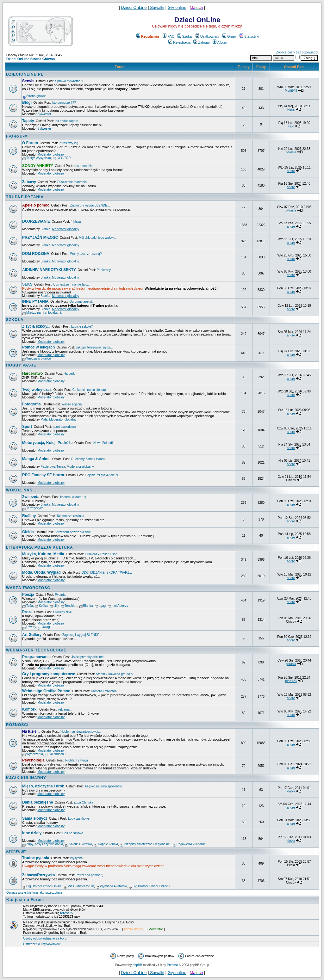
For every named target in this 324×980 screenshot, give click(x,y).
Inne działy (32, 833)
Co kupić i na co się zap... (90, 390)
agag (102, 606)
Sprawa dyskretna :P (70, 81)
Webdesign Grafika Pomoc (46, 691)
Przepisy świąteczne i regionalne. (147, 844)
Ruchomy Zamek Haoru (88, 459)
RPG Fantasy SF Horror (43, 475)
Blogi (27, 102)
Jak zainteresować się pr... (94, 347)
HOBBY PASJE (21, 365)
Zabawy (29, 182)
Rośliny (29, 516)
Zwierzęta (31, 497)
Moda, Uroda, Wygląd (41, 572)
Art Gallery (32, 635)
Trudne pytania (36, 858)
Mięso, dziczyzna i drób (43, 786)
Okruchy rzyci (63, 612)
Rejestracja (179, 42)
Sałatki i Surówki (81, 844)
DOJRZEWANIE (36, 221)
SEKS (27, 284)
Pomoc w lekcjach (38, 347)
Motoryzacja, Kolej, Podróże (47, 443)
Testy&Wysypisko (39, 158)
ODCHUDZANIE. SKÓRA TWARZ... (106, 573)
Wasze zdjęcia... (73, 404)
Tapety (28, 121)
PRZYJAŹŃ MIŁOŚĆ (40, 237)
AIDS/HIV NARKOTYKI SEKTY (49, 270)
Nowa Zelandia (104, 443)
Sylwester (44, 114)
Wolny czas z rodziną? (86, 254)
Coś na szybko (73, 833)
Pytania (60, 595)
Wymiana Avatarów (113, 886)
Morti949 (291, 91)
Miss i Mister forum (81, 886)
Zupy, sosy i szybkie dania (45, 844)
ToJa (30, 606)
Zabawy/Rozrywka (38, 875)
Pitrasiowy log (69, 143)
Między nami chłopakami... (45, 313)
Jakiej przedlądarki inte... (89, 657)
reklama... (65, 709)
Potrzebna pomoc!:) (89, 875)
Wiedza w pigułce (39, 358)
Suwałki (157, 7)
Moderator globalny (51, 154)
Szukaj (185, 36)
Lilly (56, 606)
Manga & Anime (36, 459)
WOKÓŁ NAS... (21, 490)
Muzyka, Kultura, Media (43, 554)
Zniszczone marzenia (72, 182)
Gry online (177, 7)
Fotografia (31, 404)
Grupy (230, 36)
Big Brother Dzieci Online (44, 886)
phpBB (137, 965)
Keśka (43, 606)
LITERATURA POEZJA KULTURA (40, 547)
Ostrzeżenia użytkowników (42, 944)
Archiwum (16, 851)
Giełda (28, 532)
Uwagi (46, 627)
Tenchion (71, 606)
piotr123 (291, 681)
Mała (44, 419)
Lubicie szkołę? (82, 327)
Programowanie (36, 657)
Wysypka (76, 858)
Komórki (30, 709)
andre (291, 171)
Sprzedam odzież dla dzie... (74, 532)
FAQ (168, 36)
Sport (27, 427)
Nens (291, 110)
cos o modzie (83, 166)
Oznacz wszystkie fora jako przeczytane (34, 893)
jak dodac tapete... (68, 121)
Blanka (45, 229)
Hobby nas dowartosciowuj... (81, 732)
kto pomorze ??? (64, 103)
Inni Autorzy (120, 606)
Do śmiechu (57, 754)
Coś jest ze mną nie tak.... (71, 284)
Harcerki (69, 374)
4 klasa (76, 222)
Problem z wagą (77, 760)
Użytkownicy (208, 36)
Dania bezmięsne (37, 802)
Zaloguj (201, 42)
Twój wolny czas (37, 390)
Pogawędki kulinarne (191, 844)
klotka (291, 791)
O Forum (30, 143)
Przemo (172, 965)
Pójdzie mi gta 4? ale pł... (103, 475)
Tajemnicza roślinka (70, 516)
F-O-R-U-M (17, 136)
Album (220, 42)
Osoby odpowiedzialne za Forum (46, 938)
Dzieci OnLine (134, 7)
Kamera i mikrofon (104, 691)
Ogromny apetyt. (81, 302)
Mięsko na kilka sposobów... (105, 786)
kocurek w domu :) (73, 497)
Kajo (291, 126)
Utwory (31, 627)
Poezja (28, 595)
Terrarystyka (35, 508)
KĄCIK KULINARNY (26, 778)
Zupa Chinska (84, 802)
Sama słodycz (35, 818)
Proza (27, 612)
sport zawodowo (64, 427)
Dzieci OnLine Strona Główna (31, 59)
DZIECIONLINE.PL (25, 74)
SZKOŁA (15, 320)
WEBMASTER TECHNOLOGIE (36, 650)
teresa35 (67, 913)
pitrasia (291, 152)
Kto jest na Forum (25, 900)
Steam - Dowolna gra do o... (116, 674)
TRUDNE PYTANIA (25, 197)
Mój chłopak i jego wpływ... (97, 238)
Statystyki (249, 36)
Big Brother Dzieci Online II (152, 886)
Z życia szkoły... (36, 326)
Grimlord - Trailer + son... (102, 554)
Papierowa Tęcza (53, 467)
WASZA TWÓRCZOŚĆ (28, 588)
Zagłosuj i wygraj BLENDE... (90, 205)
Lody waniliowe (79, 819)
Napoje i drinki (108, 844)
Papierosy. (104, 270)
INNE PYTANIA (35, 301)
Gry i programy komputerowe (49, 674)
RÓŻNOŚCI (17, 725)
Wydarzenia (35, 754)
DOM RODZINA (36, 254)
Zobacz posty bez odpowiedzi (297, 52)
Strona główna (36, 96)
